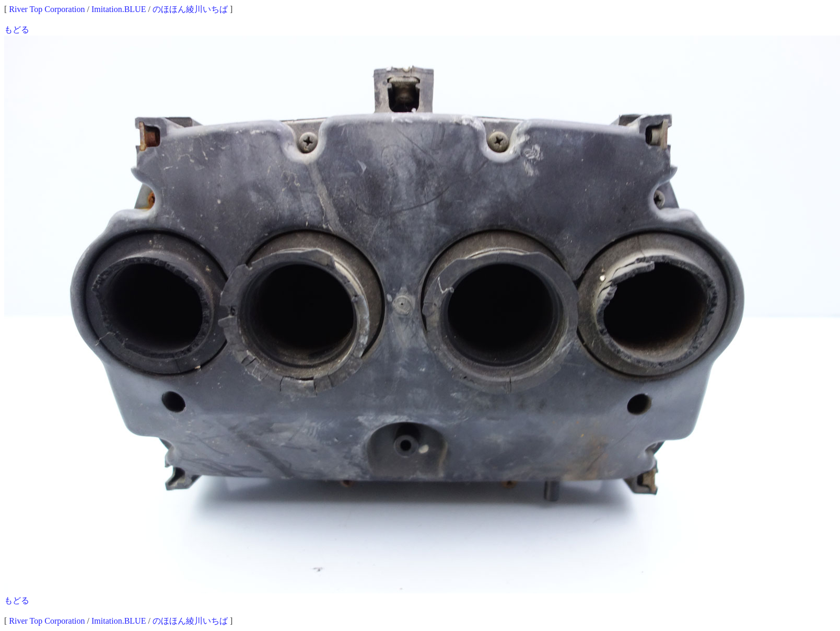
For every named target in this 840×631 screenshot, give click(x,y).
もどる (17, 30)
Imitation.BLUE (119, 9)
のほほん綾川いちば (190, 9)
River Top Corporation (47, 9)
